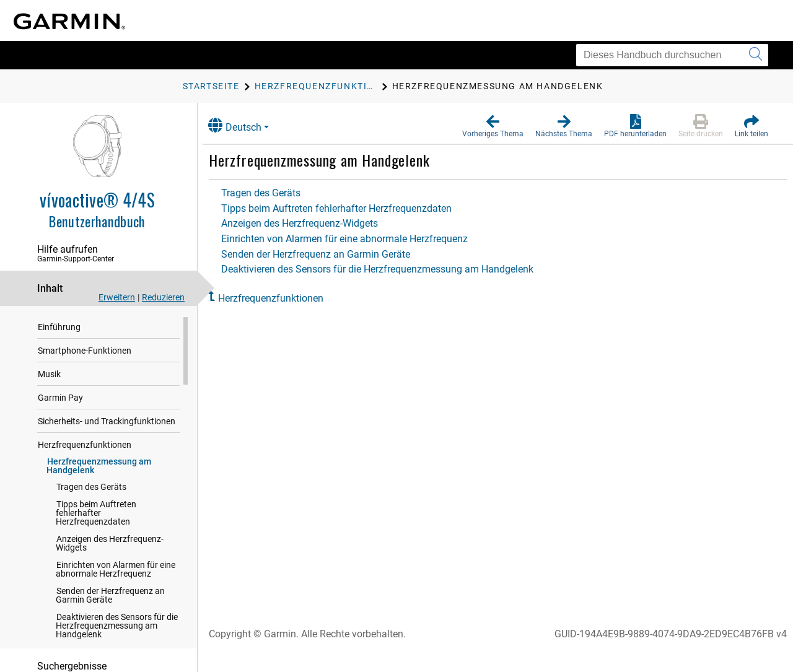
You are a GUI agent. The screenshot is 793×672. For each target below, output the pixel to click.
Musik (49, 375)
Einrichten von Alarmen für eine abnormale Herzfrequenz (116, 570)
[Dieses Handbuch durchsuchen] (672, 55)
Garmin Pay (60, 398)
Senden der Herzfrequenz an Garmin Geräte (110, 596)
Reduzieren (163, 297)
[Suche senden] (756, 55)
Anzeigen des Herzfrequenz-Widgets (110, 544)
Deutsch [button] (247, 125)
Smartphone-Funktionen (85, 351)
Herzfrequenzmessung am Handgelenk (99, 466)
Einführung (59, 328)
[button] (493, 126)
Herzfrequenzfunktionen (85, 445)
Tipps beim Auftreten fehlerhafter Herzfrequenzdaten (96, 513)
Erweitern (117, 297)
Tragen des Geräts (91, 487)
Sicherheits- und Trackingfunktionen (107, 422)
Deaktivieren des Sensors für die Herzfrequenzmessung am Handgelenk (117, 626)
